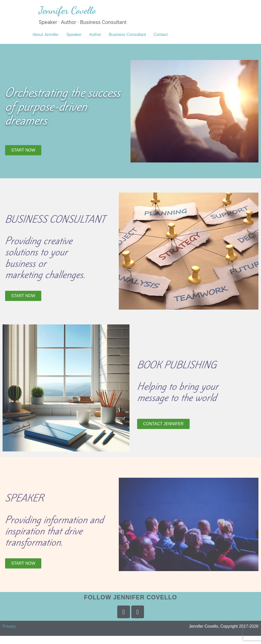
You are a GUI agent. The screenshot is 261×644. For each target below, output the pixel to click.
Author (95, 35)
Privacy (9, 626)
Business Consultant (127, 35)
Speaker (74, 35)
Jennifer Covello (67, 10)
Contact (161, 35)
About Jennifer (45, 35)
